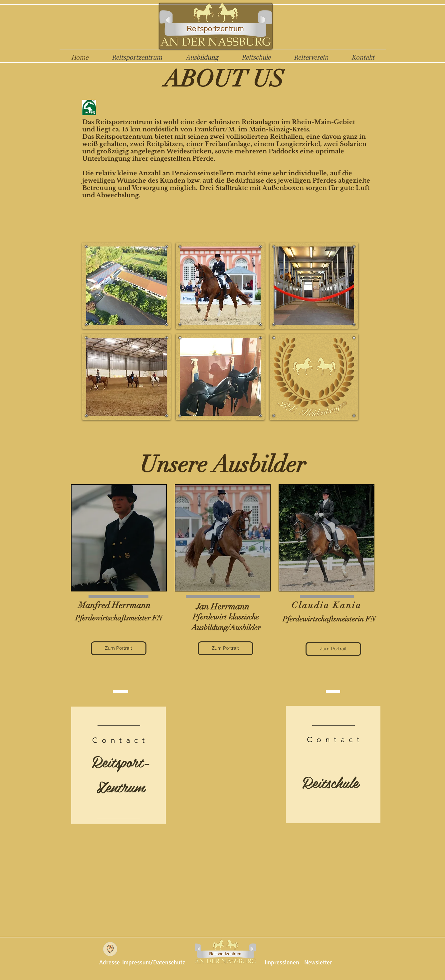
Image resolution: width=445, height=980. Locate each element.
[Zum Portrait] (119, 648)
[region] (119, 538)
